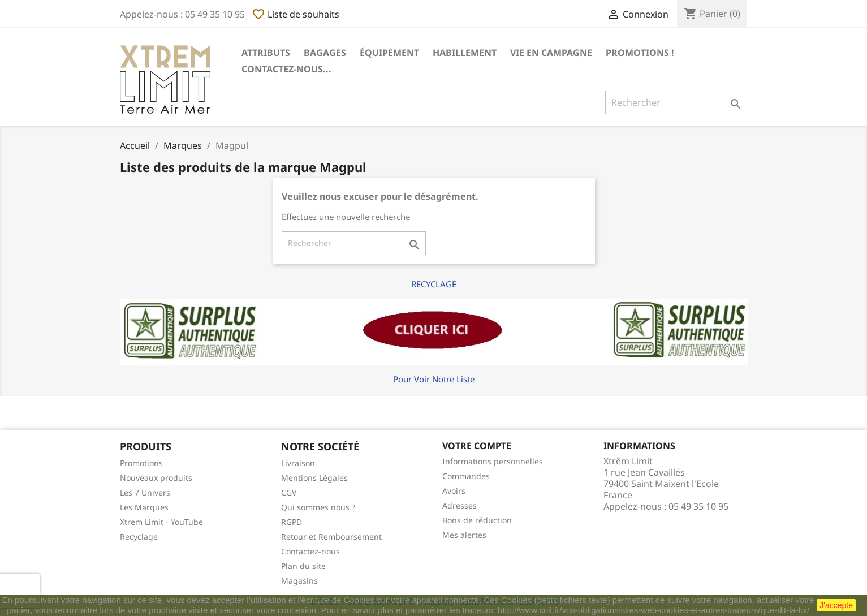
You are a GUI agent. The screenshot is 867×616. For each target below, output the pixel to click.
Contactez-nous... (286, 69)
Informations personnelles (493, 461)
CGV (289, 492)
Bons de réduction (477, 520)
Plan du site (303, 566)
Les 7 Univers (145, 492)
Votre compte (477, 446)
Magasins (299, 581)
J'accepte (836, 605)
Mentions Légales (314, 478)
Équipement (389, 53)
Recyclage (139, 537)
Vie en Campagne (551, 53)
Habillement (465, 53)
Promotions (141, 463)
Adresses (460, 505)
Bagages (325, 53)
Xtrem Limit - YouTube (161, 522)
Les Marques (144, 507)
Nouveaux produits (156, 478)
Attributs (266, 53)
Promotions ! (640, 53)
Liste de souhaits (296, 14)
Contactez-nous (310, 551)
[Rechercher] (676, 102)
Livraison (298, 463)
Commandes (466, 476)
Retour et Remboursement (331, 537)
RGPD (292, 522)
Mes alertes (464, 535)
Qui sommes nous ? (318, 507)
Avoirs (454, 491)
